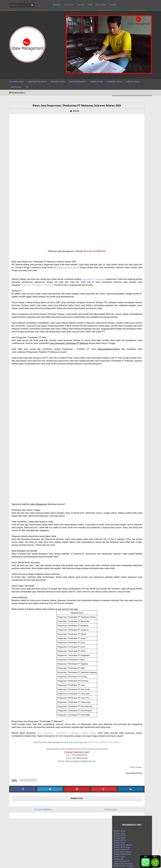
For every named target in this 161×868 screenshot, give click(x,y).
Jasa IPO (118, 315)
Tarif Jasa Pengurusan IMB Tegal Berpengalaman (80, 840)
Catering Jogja (17, 77)
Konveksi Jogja (115, 77)
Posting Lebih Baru (33, 785)
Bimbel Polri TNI (121, 296)
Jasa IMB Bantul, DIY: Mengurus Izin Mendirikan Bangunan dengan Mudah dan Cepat (79, 850)
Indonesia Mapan (121, 306)
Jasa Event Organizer (123, 310)
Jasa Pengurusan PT (28, 756)
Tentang (81, 3)
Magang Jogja (58, 77)
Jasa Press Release (123, 294)
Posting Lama (82, 785)
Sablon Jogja (133, 77)
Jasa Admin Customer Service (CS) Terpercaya (79, 836)
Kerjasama (101, 3)
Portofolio (69, 3)
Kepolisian (16, 83)
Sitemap (100, 862)
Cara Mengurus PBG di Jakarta (72, 844)
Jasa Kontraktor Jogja (123, 298)
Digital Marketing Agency (124, 303)
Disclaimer (126, 862)
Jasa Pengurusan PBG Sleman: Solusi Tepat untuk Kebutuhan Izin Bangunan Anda (80, 814)
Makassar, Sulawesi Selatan (80, 706)
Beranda (57, 3)
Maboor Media (41, 862)
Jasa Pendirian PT (78, 77)
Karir (90, 3)
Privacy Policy (112, 862)
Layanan (113, 3)
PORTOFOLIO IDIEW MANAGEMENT (85, 718)
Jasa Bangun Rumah (122, 312)
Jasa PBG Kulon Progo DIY (71, 832)
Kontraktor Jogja (37, 77)
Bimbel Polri (97, 77)
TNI (27, 83)
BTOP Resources (68, 862)
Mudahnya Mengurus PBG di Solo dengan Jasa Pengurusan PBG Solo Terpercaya (79, 827)
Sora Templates (26, 862)
